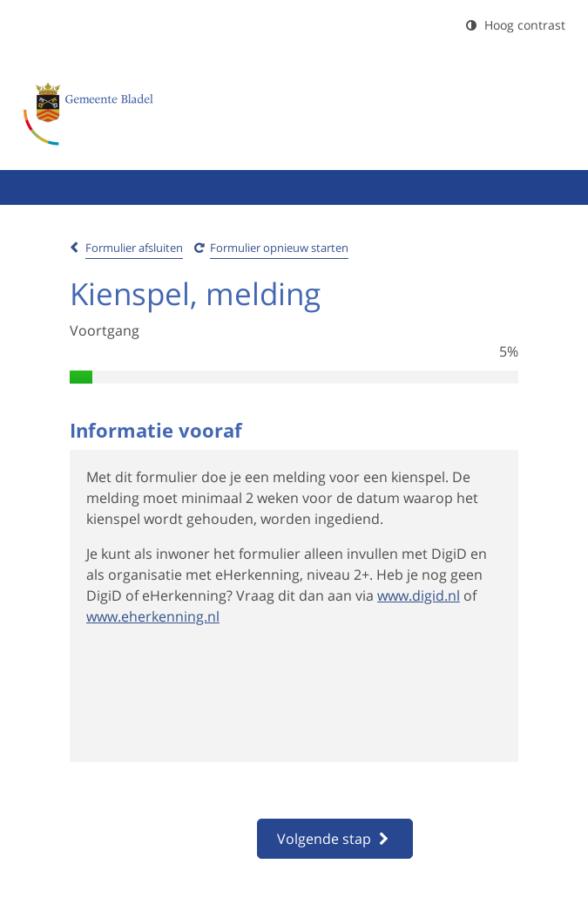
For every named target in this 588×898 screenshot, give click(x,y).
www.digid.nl (419, 595)
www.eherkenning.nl (153, 616)
